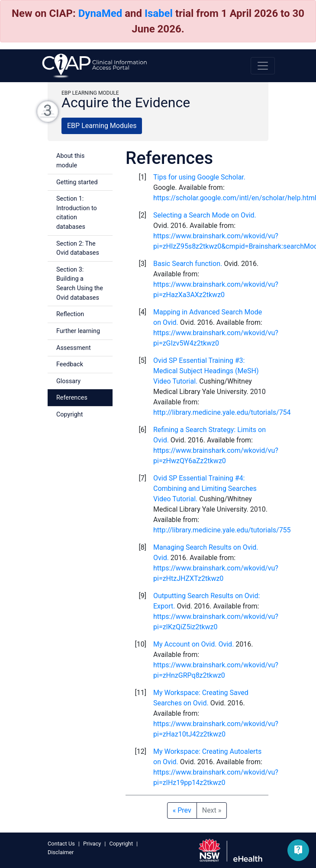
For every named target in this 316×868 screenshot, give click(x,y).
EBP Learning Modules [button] (102, 126)
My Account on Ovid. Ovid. (193, 644)
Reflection (70, 314)
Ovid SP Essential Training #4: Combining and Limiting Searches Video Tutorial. (205, 488)
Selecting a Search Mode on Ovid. (205, 215)
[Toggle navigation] (263, 66)
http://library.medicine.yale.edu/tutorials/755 (222, 530)
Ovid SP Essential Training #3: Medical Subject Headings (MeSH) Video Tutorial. (206, 371)
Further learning (78, 331)
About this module (70, 161)
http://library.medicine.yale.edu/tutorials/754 (222, 412)
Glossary (68, 381)
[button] (298, 850)
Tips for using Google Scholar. (199, 177)
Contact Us (61, 844)
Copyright (69, 415)
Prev (182, 810)
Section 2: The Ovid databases (78, 248)
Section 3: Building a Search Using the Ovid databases (80, 284)
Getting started (77, 182)
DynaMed (100, 13)
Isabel (159, 13)
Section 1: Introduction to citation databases (77, 213)
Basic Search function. (188, 264)
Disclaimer (61, 852)
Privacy (92, 844)
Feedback (70, 364)
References (72, 398)
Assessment (74, 348)
